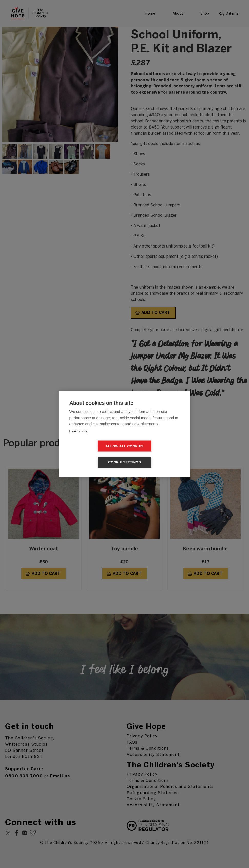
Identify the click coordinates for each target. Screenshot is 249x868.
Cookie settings (154, 454)
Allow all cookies (95, 454)
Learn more (79, 439)
